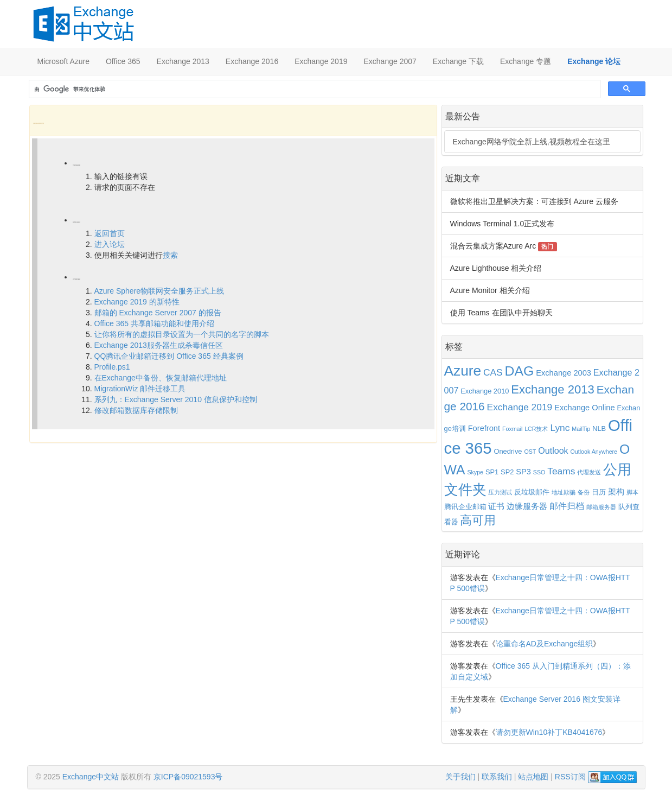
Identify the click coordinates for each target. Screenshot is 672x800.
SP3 (523, 472)
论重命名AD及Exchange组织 (545, 644)
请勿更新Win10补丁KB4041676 (549, 732)
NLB (599, 428)
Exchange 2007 (390, 61)
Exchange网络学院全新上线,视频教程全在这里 (532, 142)
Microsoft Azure (63, 61)
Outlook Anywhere (594, 452)
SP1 (492, 472)
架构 (616, 492)
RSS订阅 (570, 777)
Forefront (484, 428)
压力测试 (500, 492)
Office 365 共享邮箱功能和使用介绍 (154, 323)
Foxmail (512, 429)
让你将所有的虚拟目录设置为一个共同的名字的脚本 (182, 334)
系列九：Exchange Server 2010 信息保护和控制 (176, 399)
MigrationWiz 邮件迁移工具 (140, 389)
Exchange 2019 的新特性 (137, 302)
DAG (520, 371)
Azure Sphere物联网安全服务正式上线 (159, 291)
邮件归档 (567, 506)
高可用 (478, 520)
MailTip (581, 429)
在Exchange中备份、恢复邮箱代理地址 (161, 378)
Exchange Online (585, 408)
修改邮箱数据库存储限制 (136, 410)
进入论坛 (110, 244)
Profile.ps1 (112, 367)
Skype (475, 472)
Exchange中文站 (91, 777)
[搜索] (313, 89)
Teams (561, 471)
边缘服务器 (527, 506)
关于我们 (460, 777)
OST (530, 452)
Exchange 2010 (485, 391)
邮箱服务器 (601, 507)
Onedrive (508, 451)
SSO (539, 472)
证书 (496, 506)
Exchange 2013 (183, 61)
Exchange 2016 (252, 61)
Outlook (553, 450)
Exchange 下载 (458, 61)
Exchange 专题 (526, 61)
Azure (463, 371)
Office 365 (123, 61)
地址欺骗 (564, 492)
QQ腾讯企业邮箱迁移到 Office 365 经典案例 (169, 356)
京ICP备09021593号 (188, 777)
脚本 (632, 492)
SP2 (507, 472)
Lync (560, 428)
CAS (493, 372)
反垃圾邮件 (532, 492)
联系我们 (497, 777)
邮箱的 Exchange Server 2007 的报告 (158, 313)
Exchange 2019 (321, 61)
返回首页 (110, 233)
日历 (599, 492)
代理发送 (589, 472)
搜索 (170, 255)
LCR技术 (536, 429)
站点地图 (533, 777)
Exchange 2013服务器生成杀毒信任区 (159, 345)
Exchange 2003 (564, 373)
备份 (584, 492)
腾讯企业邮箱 (465, 507)
